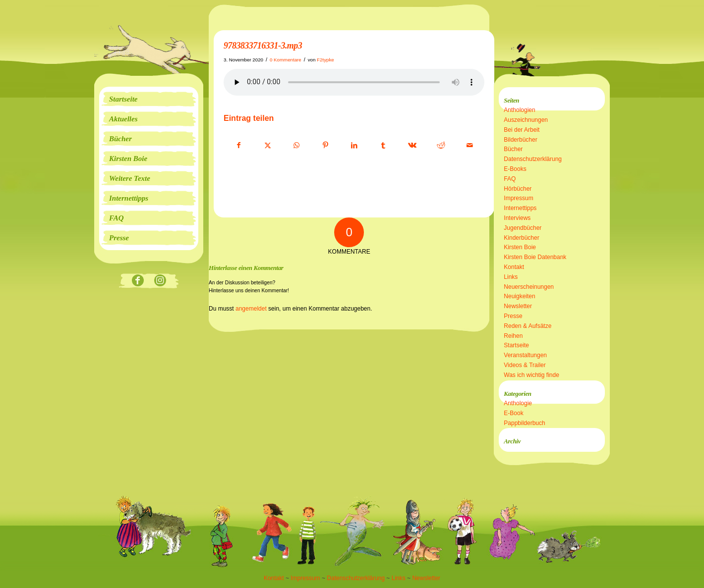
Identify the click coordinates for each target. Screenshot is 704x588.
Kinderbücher (521, 238)
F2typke (325, 60)
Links (511, 277)
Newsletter (518, 306)
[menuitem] (149, 99)
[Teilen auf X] (267, 146)
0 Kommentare (286, 60)
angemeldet (251, 309)
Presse (513, 316)
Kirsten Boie (520, 247)
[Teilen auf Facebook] (238, 146)
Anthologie (518, 403)
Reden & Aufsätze (528, 326)
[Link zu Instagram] (160, 281)
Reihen (513, 336)
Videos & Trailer (525, 365)
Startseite (516, 345)
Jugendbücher (523, 228)
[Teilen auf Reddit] (441, 146)
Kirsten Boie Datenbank (535, 257)
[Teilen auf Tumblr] (383, 146)
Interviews (517, 218)
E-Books (515, 169)
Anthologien (519, 110)
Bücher (513, 149)
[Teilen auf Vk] (412, 146)
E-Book (513, 413)
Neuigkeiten (519, 296)
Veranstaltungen (525, 355)
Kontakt (514, 267)
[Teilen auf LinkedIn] (354, 146)
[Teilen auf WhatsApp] (297, 146)
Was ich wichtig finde (531, 375)
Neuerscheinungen (529, 287)
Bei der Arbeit (522, 130)
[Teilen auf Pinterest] (325, 146)
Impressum (518, 198)
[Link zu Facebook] (138, 281)
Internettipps (520, 208)
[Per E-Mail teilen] (470, 146)
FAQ (510, 179)
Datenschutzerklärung (533, 159)
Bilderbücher (520, 140)
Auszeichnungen (526, 120)
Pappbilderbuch (524, 423)
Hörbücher (518, 189)
